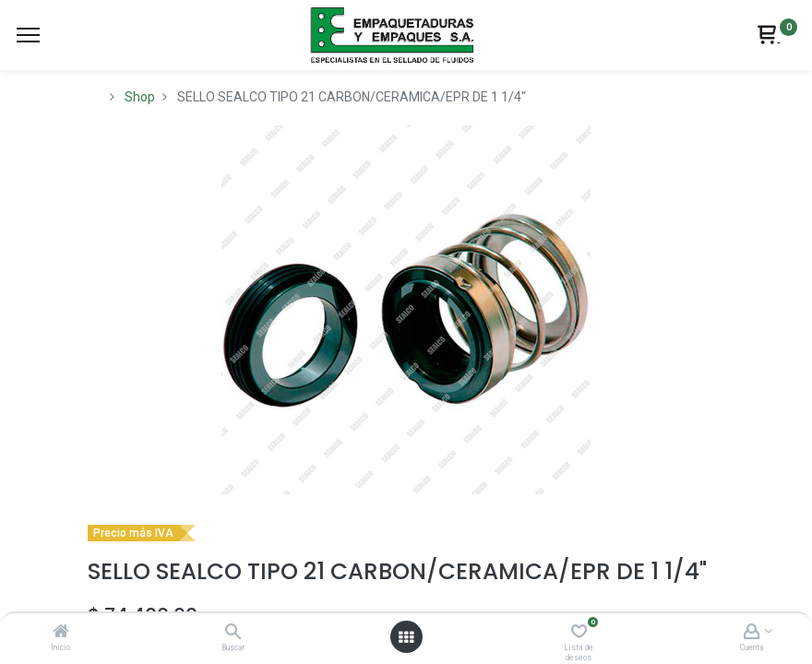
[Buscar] (233, 633)
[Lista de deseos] (579, 633)
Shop (140, 97)
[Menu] (28, 35)
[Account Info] (752, 633)
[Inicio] (61, 633)
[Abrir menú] (406, 637)
